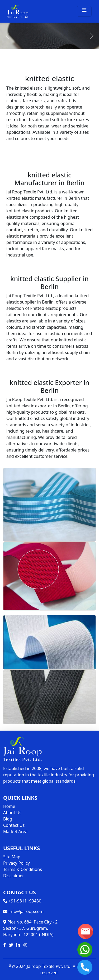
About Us (12, 813)
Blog (8, 819)
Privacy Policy (16, 863)
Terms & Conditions (23, 869)
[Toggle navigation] (84, 11)
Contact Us (14, 825)
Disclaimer (14, 876)
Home (9, 806)
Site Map (12, 857)
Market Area (15, 832)
